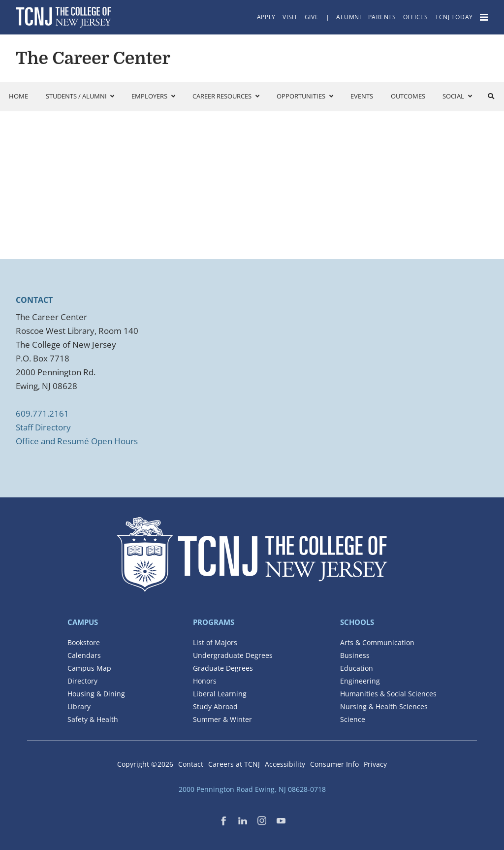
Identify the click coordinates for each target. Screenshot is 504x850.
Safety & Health (93, 719)
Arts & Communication (377, 642)
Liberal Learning (220, 694)
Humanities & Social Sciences (388, 694)
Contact (191, 764)
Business (355, 655)
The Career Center (93, 58)
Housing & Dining (96, 694)
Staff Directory (43, 427)
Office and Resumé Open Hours (77, 441)
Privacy (375, 764)
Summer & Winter (222, 719)
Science (353, 719)
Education (357, 668)
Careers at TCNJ (234, 764)
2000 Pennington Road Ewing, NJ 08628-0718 (252, 789)
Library (79, 706)
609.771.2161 (42, 413)
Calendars (84, 655)
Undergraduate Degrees (233, 655)
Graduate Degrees (223, 668)
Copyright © (145, 764)
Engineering (360, 681)
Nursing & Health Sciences (384, 706)
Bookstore (84, 642)
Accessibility (285, 764)
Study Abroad (215, 706)
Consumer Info (334, 764)
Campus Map (89, 668)
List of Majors (215, 642)
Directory (82, 681)
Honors (205, 681)
